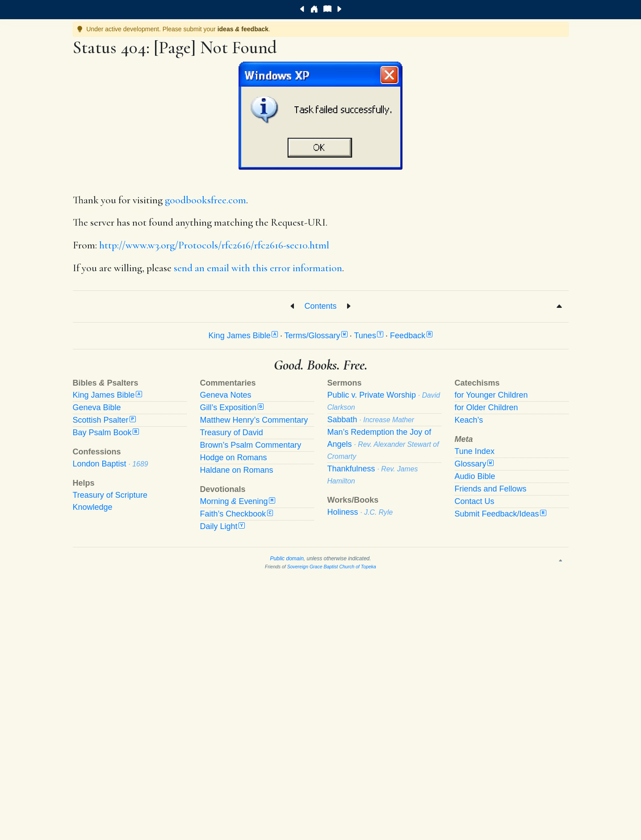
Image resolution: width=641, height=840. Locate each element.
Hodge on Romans (234, 458)
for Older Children (486, 407)
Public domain (287, 559)
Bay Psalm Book (106, 433)
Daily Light (222, 526)
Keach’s (469, 420)
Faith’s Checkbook (237, 514)
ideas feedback (243, 29)
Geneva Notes (226, 395)
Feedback (411, 336)
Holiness (360, 512)
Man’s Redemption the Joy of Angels (383, 444)
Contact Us (475, 501)
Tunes (369, 336)
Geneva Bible (97, 407)
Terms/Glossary (316, 336)
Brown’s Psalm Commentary (251, 445)
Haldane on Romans (237, 470)
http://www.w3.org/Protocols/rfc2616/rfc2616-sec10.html (214, 245)
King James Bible (243, 336)
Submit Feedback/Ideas (501, 514)
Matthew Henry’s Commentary (254, 420)
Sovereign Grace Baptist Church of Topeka (332, 567)
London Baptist (111, 464)
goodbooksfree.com (205, 200)
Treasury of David (232, 433)
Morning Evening (238, 501)
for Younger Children (491, 395)
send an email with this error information (258, 268)
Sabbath (371, 420)
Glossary (474, 464)
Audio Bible (475, 476)
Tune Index (475, 451)
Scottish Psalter (104, 420)
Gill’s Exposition (232, 407)
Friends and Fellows (491, 489)
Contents (320, 306)
